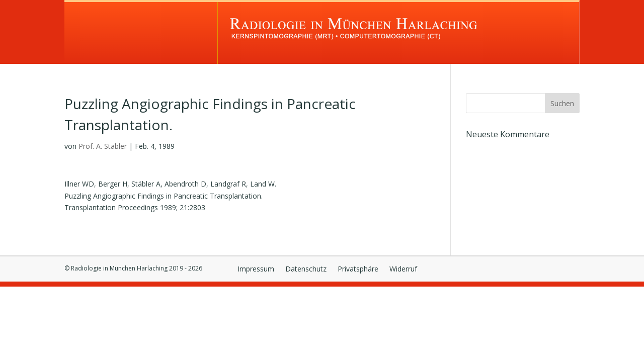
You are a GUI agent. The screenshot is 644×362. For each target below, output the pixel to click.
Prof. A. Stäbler (103, 146)
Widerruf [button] (403, 269)
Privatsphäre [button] (358, 269)
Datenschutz (306, 269)
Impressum (256, 269)
